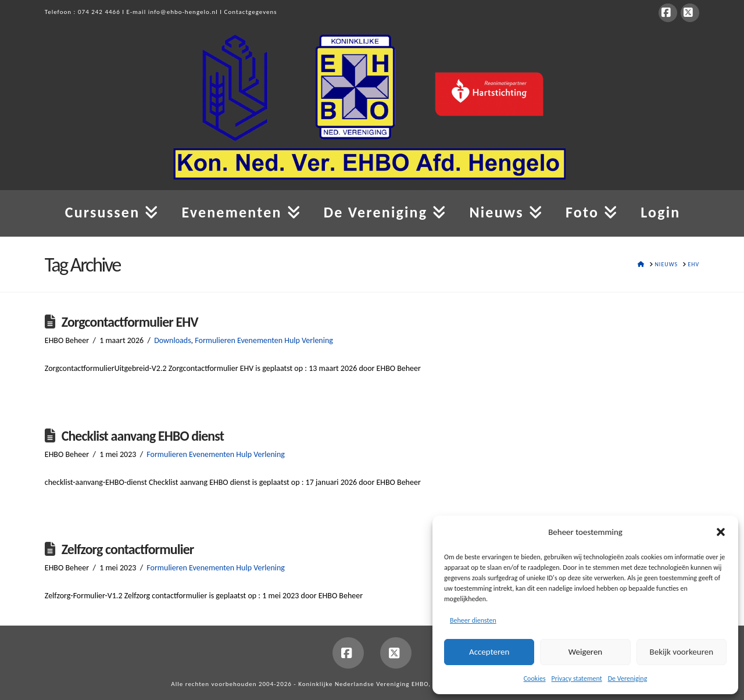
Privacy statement (577, 678)
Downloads (172, 340)
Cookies (535, 678)
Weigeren (585, 652)
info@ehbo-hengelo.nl (183, 12)
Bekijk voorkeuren (682, 652)
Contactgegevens (251, 12)
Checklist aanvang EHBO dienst (143, 436)
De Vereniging (628, 678)
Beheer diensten (473, 620)
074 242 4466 (99, 12)
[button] (721, 532)
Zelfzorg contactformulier (128, 549)
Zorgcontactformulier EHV (130, 322)
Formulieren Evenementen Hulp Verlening (264, 340)
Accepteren (489, 652)
